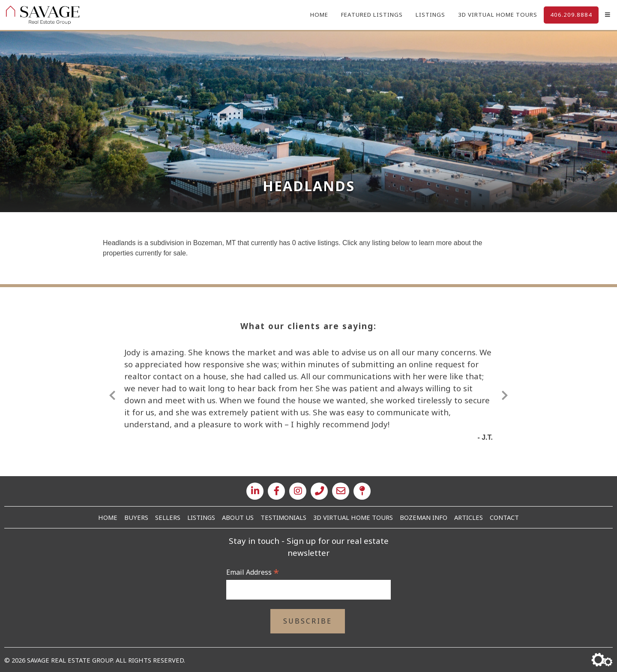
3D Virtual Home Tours (498, 15)
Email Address (253, 572)
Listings (430, 15)
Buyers (136, 517)
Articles (469, 517)
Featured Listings (372, 15)
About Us (238, 517)
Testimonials (283, 517)
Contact (504, 517)
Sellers (168, 517)
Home (319, 15)
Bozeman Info (424, 517)
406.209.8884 (571, 15)
